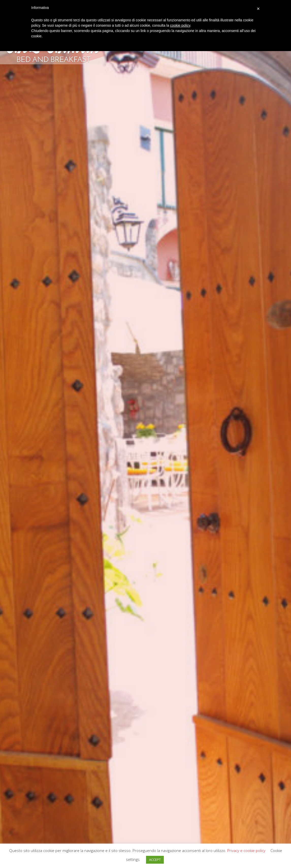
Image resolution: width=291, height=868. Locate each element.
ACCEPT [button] (155, 860)
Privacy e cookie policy (246, 850)
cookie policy (180, 25)
